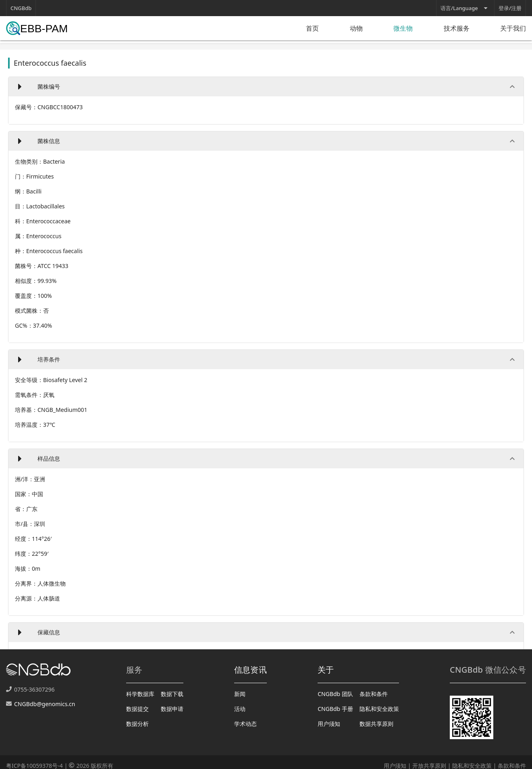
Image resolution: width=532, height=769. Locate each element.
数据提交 (137, 709)
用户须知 (329, 724)
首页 (312, 28)
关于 (326, 670)
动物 (356, 28)
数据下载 (172, 694)
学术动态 (245, 724)
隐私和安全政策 (379, 709)
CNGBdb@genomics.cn (45, 704)
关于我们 (513, 28)
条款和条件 (374, 694)
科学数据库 (140, 694)
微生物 (403, 28)
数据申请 (172, 709)
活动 (240, 709)
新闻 (240, 694)
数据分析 (137, 724)
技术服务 (457, 28)
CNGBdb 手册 (335, 709)
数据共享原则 (376, 724)
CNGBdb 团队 (335, 694)
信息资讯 (250, 670)
